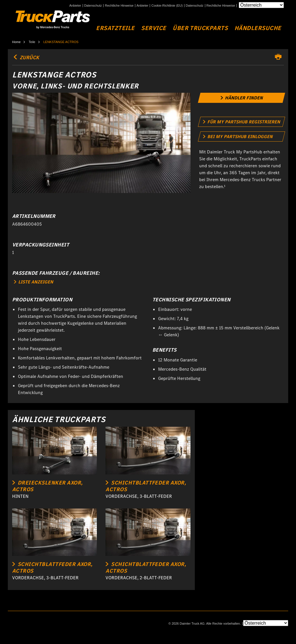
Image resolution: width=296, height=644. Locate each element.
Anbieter (75, 6)
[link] (241, 98)
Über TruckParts (200, 28)
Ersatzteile (115, 28)
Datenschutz (93, 6)
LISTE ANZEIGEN (34, 282)
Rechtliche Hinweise (119, 6)
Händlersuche (258, 28)
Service (154, 28)
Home (16, 42)
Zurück (26, 57)
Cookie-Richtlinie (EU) (167, 6)
